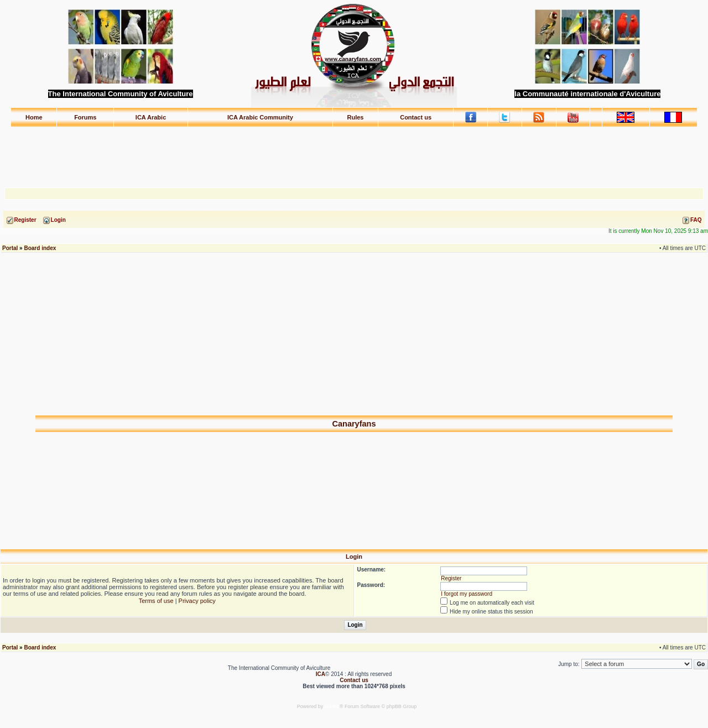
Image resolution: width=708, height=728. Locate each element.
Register (451, 578)
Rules (355, 117)
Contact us (416, 117)
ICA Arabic (151, 117)
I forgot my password (467, 594)
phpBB (332, 706)
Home (34, 117)
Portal (10, 248)
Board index (40, 248)
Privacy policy (197, 601)
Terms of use (156, 601)
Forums (85, 117)
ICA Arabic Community (260, 117)
